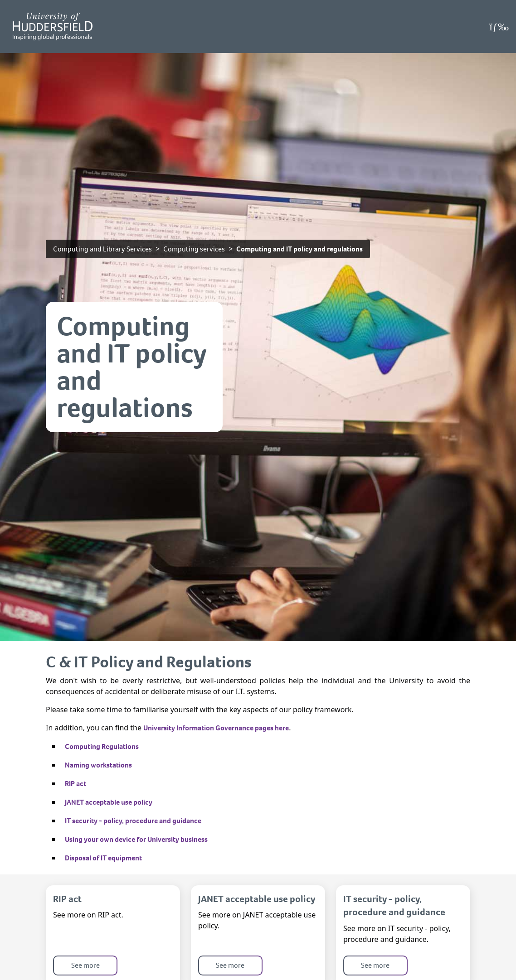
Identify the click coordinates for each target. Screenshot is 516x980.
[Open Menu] (499, 27)
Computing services (194, 249)
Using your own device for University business (136, 839)
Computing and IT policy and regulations (299, 249)
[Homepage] (53, 27)
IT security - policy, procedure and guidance (133, 821)
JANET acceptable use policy (109, 802)
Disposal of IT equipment (103, 858)
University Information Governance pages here (216, 728)
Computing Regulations (102, 746)
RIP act (75, 784)
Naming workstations (98, 765)
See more (85, 965)
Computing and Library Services (102, 249)
